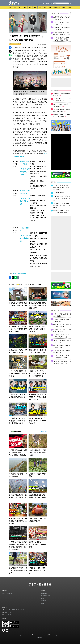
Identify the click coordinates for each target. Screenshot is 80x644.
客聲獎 (42, 603)
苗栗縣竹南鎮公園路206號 (25, 201)
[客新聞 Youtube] (51, 3)
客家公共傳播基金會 (7, 593)
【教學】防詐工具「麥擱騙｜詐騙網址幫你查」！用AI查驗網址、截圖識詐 (62, 188)
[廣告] (61, 61)
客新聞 (42, 598)
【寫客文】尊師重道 (59, 193)
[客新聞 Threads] (48, 3)
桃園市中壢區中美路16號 (25, 238)
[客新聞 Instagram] (46, 3)
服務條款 (40, 637)
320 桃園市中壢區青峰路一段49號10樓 (15, 610)
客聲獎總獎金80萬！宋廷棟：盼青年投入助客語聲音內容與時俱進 (62, 198)
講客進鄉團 (43, 601)
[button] (70, 3)
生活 (15, 274)
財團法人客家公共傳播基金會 (47, 635)
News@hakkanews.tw (11, 615)
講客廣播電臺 (44, 593)
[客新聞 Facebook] (44, 3)
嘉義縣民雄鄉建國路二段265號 (25, 172)
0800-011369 (9, 612)
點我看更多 (44, 432)
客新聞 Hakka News (32, 635)
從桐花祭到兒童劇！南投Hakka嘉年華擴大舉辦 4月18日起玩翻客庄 (62, 205)
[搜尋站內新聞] (61, 3)
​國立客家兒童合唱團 (46, 596)
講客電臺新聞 (22, 274)
